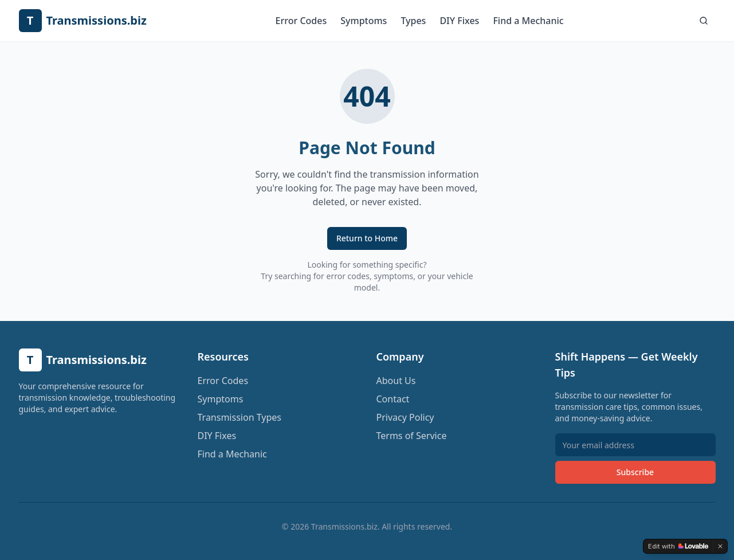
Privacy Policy (405, 417)
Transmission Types (240, 417)
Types (413, 21)
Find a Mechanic (528, 21)
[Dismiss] (720, 546)
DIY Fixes (459, 21)
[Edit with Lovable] (678, 546)
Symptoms (364, 21)
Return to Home (367, 238)
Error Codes (301, 21)
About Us (396, 381)
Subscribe (635, 472)
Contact (393, 399)
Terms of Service (412, 436)
